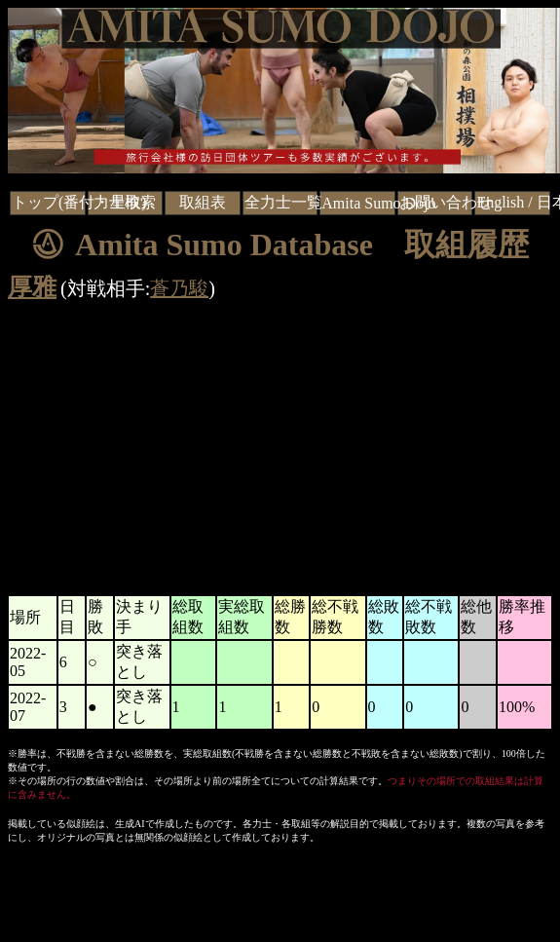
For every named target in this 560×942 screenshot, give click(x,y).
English (500, 202)
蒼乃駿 (179, 288)
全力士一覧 (283, 202)
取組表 (203, 202)
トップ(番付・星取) (79, 202)
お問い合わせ (446, 202)
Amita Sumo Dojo (378, 203)
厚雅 (32, 287)
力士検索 (125, 202)
